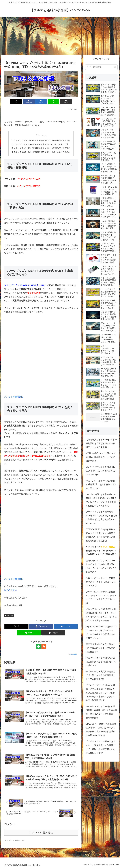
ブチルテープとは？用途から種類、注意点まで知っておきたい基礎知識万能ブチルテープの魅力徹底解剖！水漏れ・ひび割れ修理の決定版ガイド (101, 693)
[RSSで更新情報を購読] (44, 646)
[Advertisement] (60, 36)
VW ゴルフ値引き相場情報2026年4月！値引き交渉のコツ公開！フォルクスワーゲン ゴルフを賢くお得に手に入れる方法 (101, 500)
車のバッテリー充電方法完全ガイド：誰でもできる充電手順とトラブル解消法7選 (101, 675)
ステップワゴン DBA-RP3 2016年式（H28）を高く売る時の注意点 (42, 152)
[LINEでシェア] (53, 101)
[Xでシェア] (16, 101)
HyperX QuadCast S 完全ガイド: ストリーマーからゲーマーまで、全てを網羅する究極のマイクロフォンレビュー (101, 632)
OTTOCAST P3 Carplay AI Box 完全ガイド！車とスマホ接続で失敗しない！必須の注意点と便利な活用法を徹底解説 (101, 535)
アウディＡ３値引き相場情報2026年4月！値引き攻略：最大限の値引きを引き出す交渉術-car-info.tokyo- (101, 518)
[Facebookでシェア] (29, 101)
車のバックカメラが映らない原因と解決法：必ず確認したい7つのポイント (101, 662)
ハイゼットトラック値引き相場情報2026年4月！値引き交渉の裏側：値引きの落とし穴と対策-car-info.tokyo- (101, 712)
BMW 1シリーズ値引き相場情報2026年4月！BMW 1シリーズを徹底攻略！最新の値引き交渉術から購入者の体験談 (101, 730)
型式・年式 (9, 616)
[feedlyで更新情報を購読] (38, 646)
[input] (101, 67)
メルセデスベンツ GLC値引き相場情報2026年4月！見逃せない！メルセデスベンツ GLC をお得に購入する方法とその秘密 (101, 615)
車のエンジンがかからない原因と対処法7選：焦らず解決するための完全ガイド (101, 485)
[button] (66, 101)
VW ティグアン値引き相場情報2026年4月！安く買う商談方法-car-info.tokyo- (101, 471)
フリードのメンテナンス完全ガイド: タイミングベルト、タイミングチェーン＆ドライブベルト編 (101, 597)
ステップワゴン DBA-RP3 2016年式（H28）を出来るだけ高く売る (42, 148)
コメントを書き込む (41, 833)
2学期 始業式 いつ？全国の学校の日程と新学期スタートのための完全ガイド (101, 457)
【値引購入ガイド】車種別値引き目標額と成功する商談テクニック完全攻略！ (101, 443)
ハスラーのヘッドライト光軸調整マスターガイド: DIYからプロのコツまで (101, 582)
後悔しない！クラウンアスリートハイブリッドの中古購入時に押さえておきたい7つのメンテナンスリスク (101, 566)
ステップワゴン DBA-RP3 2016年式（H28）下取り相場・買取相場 (42, 140)
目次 (38, 135)
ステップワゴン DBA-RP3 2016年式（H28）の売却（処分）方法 (41, 144)
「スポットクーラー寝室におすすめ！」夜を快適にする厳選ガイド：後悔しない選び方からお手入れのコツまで (101, 747)
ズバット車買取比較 (14, 397)
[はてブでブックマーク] (41, 101)
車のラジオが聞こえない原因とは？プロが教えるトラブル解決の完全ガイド (101, 648)
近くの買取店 (10, 590)
